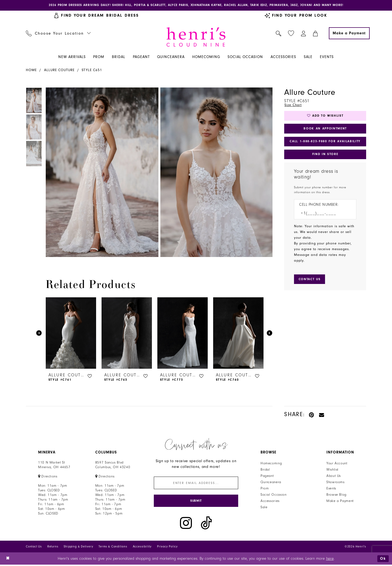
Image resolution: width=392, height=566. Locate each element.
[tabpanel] (101, 173)
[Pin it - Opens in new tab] (312, 415)
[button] (304, 34)
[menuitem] (58, 34)
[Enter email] (196, 484)
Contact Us (34, 548)
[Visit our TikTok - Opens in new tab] (206, 524)
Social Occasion (273, 495)
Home (31, 70)
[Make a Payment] (349, 34)
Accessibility (142, 548)
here (330, 560)
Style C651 (92, 70)
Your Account (337, 464)
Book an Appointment (325, 129)
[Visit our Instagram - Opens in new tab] (186, 524)
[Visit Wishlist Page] (291, 34)
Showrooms (336, 483)
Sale (264, 508)
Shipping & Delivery (78, 548)
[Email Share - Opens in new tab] (322, 415)
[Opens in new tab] (48, 477)
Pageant (267, 476)
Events (331, 489)
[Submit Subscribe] (196, 502)
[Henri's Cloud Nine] (196, 37)
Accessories (270, 501)
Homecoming (271, 464)
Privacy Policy (167, 548)
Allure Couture (59, 70)
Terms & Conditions (113, 548)
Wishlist (332, 470)
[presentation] (71, 334)
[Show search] (279, 34)
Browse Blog (336, 495)
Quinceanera (271, 483)
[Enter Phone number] (322, 215)
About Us (334, 476)
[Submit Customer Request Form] (310, 281)
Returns (53, 548)
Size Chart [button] (293, 105)
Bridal (265, 470)
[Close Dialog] (8, 560)
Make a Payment (340, 501)
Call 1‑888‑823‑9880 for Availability (326, 143)
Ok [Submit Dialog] (383, 560)
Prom (265, 489)
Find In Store (325, 156)
